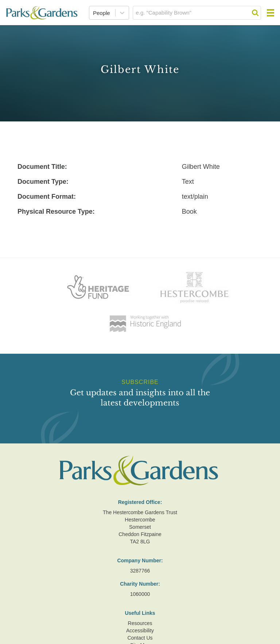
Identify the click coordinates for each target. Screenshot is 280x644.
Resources (140, 623)
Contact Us (140, 638)
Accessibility (140, 631)
